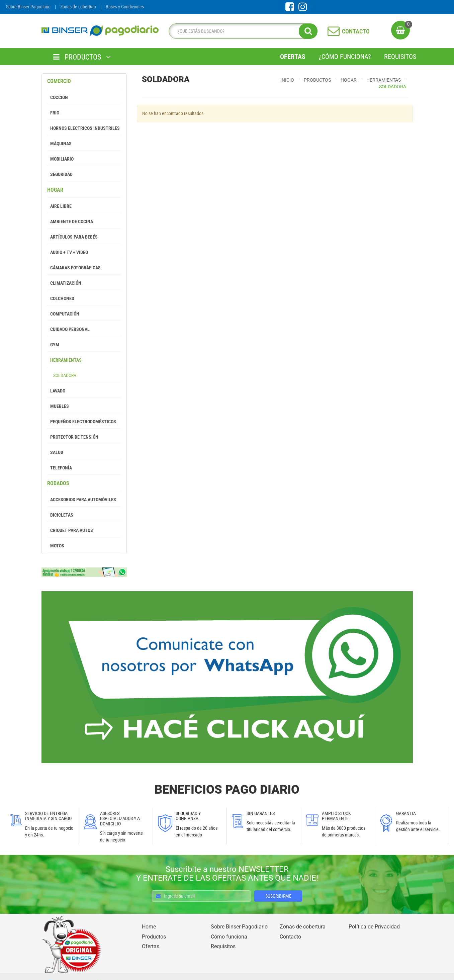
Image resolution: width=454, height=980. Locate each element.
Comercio (59, 81)
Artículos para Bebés (72, 237)
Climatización (64, 283)
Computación (63, 314)
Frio (53, 113)
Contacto (290, 937)
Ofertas (293, 57)
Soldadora (62, 375)
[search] (241, 31)
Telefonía (60, 468)
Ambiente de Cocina (70, 221)
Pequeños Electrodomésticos (82, 422)
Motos (56, 546)
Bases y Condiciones (125, 7)
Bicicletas (60, 515)
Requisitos (400, 57)
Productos (317, 80)
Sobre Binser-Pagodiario (28, 7)
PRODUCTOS (82, 57)
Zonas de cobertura (78, 7)
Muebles (58, 406)
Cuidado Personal (68, 329)
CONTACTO (349, 31)
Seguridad (60, 174)
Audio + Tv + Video (68, 252)
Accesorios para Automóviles (82, 500)
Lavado (56, 391)
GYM (53, 345)
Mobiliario (60, 159)
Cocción (58, 97)
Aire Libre (59, 206)
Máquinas (59, 144)
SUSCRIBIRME (278, 896)
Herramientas (64, 360)
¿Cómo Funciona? (345, 57)
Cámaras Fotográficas (74, 268)
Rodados (58, 483)
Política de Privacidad (374, 927)
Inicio (287, 80)
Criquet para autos (70, 530)
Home (149, 927)
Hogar (55, 190)
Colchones (61, 298)
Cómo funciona (229, 937)
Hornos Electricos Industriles (83, 128)
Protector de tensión (73, 437)
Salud (55, 452)
